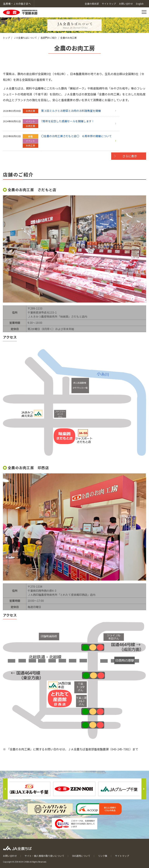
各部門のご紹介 (49, 38)
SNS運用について (81, 856)
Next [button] (144, 789)
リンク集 (103, 856)
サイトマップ (122, 856)
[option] (74, 789)
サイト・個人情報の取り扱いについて (44, 856)
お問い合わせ (10, 856)
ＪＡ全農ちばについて (25, 38)
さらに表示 (130, 156)
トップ (6, 38)
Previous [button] (5, 789)
